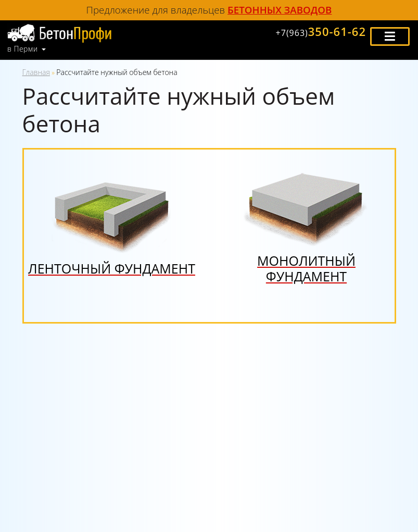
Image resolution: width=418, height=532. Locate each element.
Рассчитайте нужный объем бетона (117, 72)
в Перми (23, 49)
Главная (36, 72)
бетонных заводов (280, 10)
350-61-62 (321, 31)
